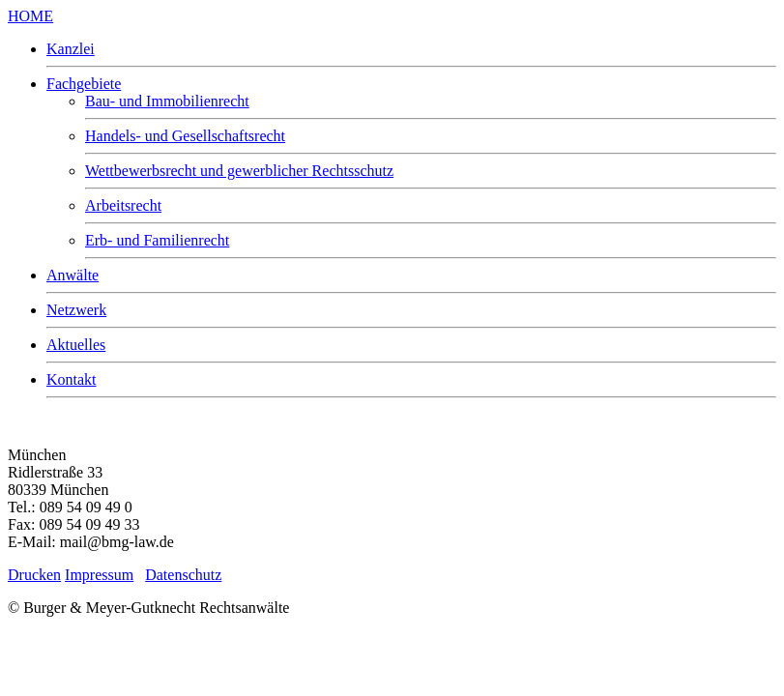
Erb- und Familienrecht (157, 240)
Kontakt (72, 379)
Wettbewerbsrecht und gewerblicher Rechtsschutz (239, 171)
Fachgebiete (84, 84)
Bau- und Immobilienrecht (167, 101)
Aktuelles (76, 345)
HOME (30, 16)
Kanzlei (71, 49)
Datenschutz (183, 575)
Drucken (34, 575)
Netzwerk (76, 310)
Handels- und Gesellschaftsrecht (185, 136)
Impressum (99, 575)
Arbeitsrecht (123, 205)
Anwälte (73, 275)
